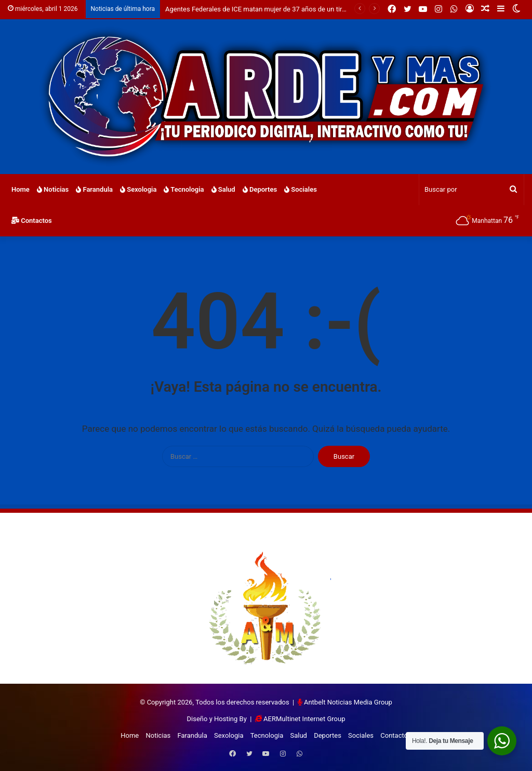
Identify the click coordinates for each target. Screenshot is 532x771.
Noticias (53, 189)
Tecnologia (184, 189)
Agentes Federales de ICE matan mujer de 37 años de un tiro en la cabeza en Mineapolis (297, 9)
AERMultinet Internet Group (304, 719)
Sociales (301, 189)
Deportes (260, 189)
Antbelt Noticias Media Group (348, 702)
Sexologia (138, 189)
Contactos (32, 221)
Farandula (94, 189)
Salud (223, 189)
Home (21, 189)
